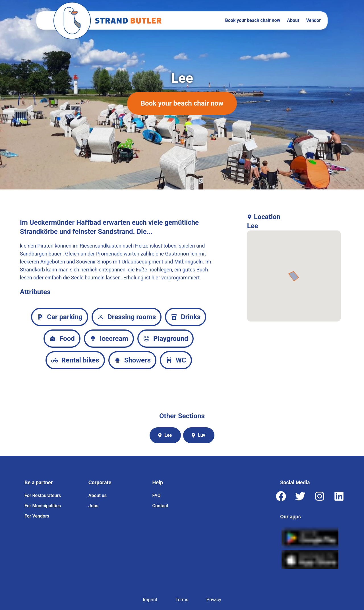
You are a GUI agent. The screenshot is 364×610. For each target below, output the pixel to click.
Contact (160, 506)
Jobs (93, 506)
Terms (182, 600)
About (293, 20)
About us (98, 495)
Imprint (150, 600)
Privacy (214, 600)
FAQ (157, 495)
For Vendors (37, 516)
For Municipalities (43, 506)
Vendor (313, 20)
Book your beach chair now (253, 20)
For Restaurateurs (43, 495)
